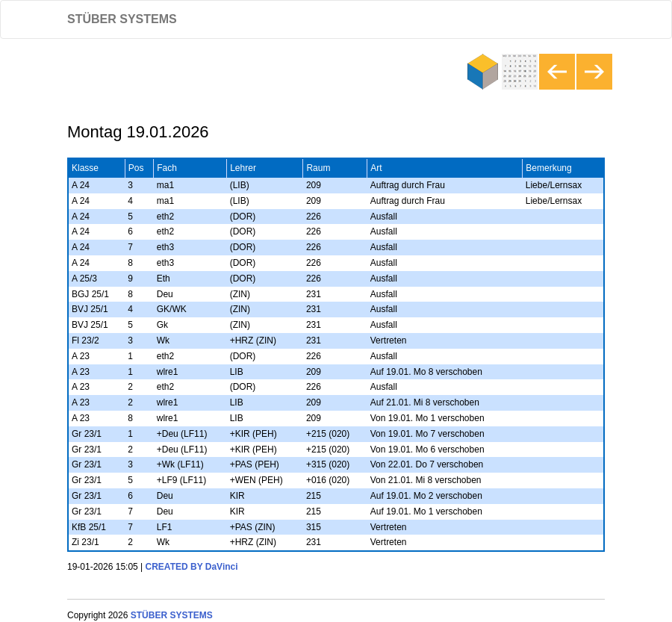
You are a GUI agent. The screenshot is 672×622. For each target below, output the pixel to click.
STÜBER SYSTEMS (122, 19)
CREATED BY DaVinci (192, 567)
